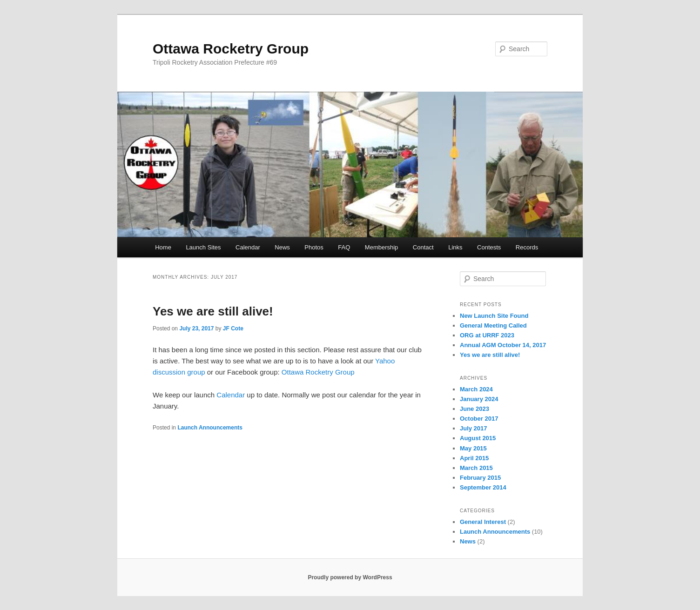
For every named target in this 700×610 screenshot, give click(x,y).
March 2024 (476, 389)
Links (455, 247)
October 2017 (479, 419)
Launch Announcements (210, 428)
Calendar (248, 247)
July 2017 (474, 428)
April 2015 (474, 458)
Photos (314, 247)
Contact (423, 247)
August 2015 (478, 438)
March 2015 (476, 468)
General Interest (483, 522)
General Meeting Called (493, 325)
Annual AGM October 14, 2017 (503, 345)
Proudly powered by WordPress (350, 577)
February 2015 (480, 478)
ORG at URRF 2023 (487, 335)
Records (527, 247)
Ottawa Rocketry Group (231, 49)
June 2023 (475, 409)
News (282, 247)
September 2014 (483, 487)
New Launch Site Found (494, 316)
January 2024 (479, 399)
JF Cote (233, 328)
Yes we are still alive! (213, 311)
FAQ (344, 247)
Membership (382, 247)
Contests (489, 247)
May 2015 (473, 448)
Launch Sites (203, 247)
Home (163, 247)
